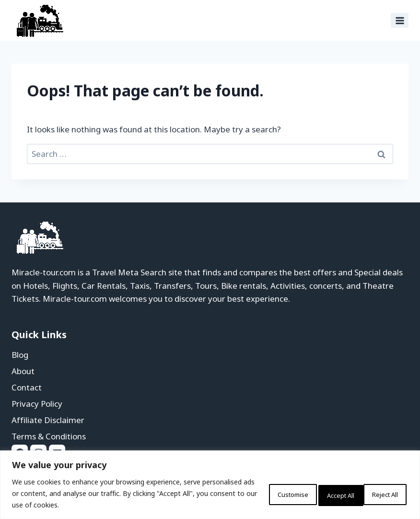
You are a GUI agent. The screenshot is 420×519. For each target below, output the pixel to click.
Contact (27, 387)
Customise (254, 493)
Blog (20, 355)
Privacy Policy (37, 404)
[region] (210, 485)
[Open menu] (400, 20)
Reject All (317, 493)
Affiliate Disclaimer (48, 420)
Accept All (379, 493)
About (23, 371)
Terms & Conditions (49, 436)
